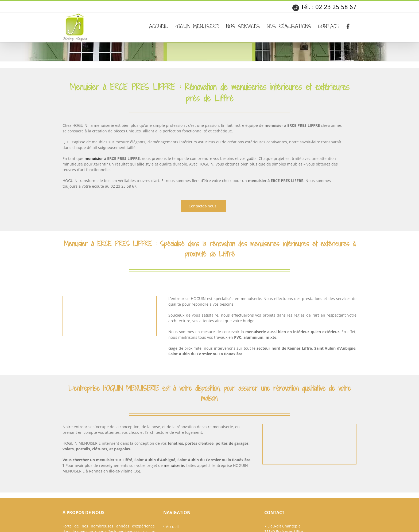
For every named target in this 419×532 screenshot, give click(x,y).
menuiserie (174, 465)
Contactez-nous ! (204, 206)
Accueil (172, 527)
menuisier (94, 158)
